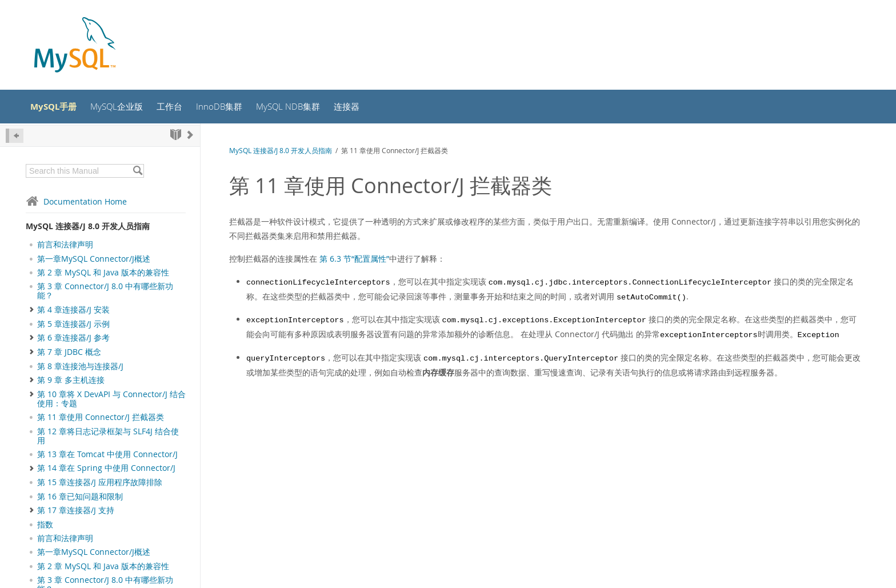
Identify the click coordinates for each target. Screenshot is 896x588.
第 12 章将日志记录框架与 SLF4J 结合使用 (108, 439)
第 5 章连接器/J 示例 (73, 327)
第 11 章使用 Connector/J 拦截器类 (101, 421)
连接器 (366, 108)
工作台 (181, 108)
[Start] (176, 137)
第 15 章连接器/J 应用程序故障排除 (100, 486)
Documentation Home (76, 204)
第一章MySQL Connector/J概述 (94, 262)
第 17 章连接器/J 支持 (76, 513)
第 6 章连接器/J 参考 (73, 341)
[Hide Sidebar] (15, 139)
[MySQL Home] (75, 46)
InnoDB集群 (233, 108)
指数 (45, 527)
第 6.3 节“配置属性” (354, 262)
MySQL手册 (59, 108)
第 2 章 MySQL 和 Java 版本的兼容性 (103, 275)
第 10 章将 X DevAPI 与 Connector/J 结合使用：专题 (111, 402)
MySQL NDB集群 (304, 108)
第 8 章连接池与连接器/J (80, 369)
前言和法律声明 (65, 248)
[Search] (137, 174)
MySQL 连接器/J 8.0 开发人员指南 (88, 229)
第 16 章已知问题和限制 (80, 499)
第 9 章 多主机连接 (71, 383)
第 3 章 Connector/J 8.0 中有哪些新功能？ (105, 294)
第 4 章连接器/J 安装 (73, 313)
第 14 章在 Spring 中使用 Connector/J (106, 471)
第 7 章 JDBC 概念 (69, 355)
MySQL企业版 (126, 108)
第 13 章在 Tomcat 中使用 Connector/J (107, 458)
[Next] (190, 137)
